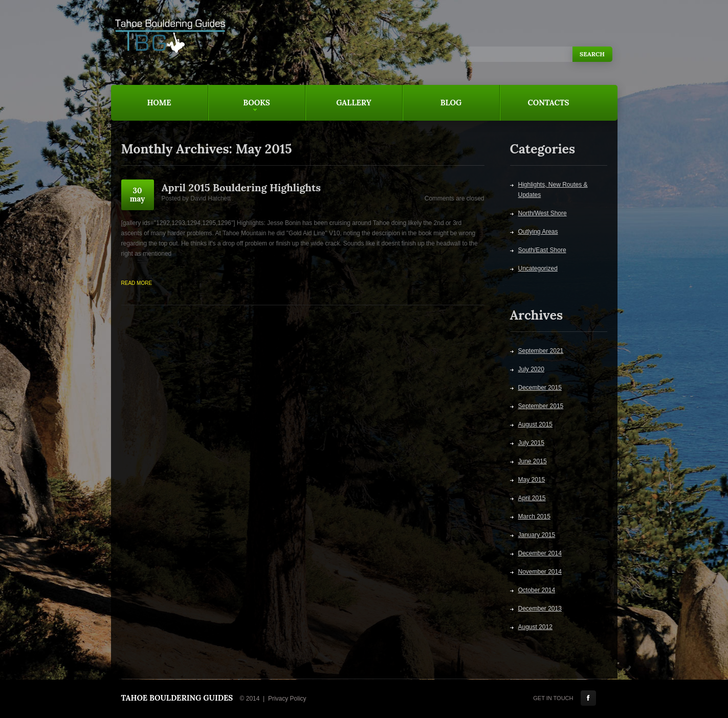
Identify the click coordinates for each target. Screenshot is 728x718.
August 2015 (535, 424)
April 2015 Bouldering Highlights (241, 187)
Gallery (354, 103)
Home (159, 103)
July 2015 (531, 443)
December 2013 (540, 609)
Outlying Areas (538, 232)
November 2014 (540, 572)
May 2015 (532, 480)
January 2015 (537, 535)
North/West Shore (543, 213)
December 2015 (540, 388)
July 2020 (531, 369)
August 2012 (535, 627)
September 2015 (541, 406)
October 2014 (537, 590)
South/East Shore (542, 250)
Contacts (549, 103)
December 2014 (540, 553)
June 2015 (533, 461)
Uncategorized (538, 268)
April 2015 (532, 498)
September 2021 (541, 351)
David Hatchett (211, 198)
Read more (137, 283)
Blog (451, 103)
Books (239, 109)
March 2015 (534, 517)
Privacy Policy (287, 699)
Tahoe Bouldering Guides (177, 698)
